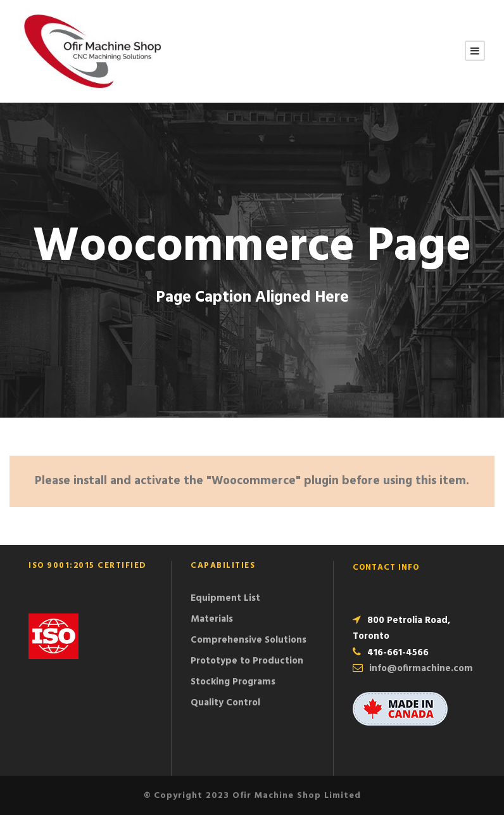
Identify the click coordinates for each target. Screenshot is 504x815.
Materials (212, 619)
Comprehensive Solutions (249, 640)
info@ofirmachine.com (421, 669)
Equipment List (225, 598)
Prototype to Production (247, 661)
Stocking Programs (233, 682)
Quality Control (225, 703)
